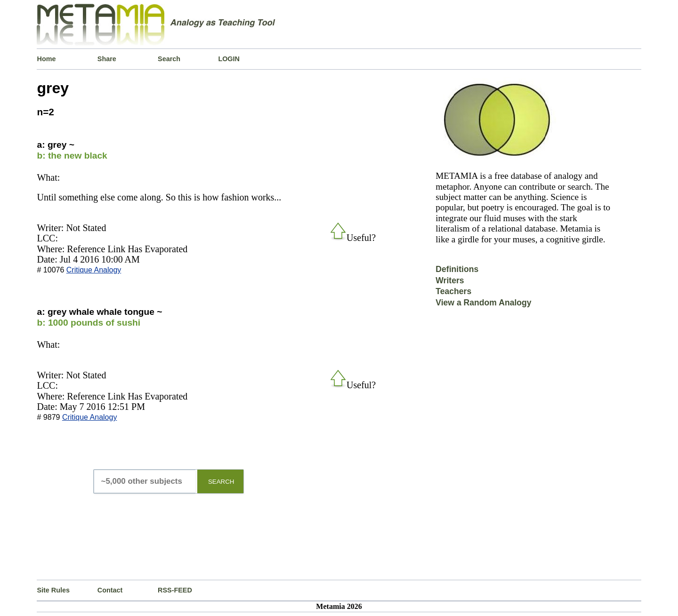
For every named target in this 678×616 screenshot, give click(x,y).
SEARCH (221, 482)
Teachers (453, 291)
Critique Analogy (94, 270)
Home (46, 59)
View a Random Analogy (483, 303)
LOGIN (229, 59)
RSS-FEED (175, 590)
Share (107, 59)
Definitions (457, 269)
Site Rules (53, 590)
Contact (110, 590)
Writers (450, 280)
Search (169, 59)
